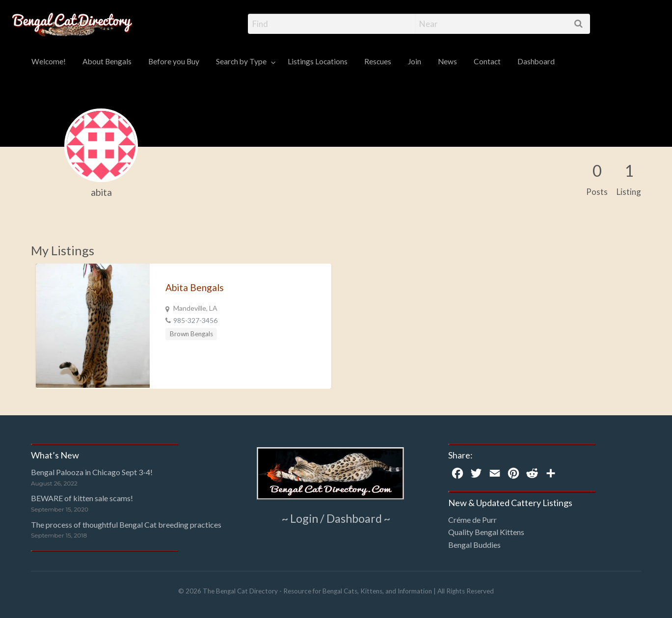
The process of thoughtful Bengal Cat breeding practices (126, 524)
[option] (184, 326)
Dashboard (536, 61)
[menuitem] (49, 62)
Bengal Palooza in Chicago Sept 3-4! (92, 472)
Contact (487, 61)
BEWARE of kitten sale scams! (82, 498)
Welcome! (49, 61)
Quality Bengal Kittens (486, 532)
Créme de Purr (472, 520)
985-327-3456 (195, 320)
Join (415, 61)
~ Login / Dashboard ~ (336, 518)
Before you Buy (174, 61)
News (447, 61)
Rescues (378, 61)
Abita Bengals (195, 287)
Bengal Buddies (474, 545)
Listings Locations (318, 61)
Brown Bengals (191, 334)
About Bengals (107, 61)
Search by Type (241, 61)
